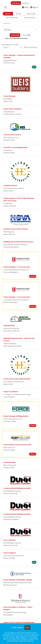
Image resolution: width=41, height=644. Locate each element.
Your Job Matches (12, 18)
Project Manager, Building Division (16, 416)
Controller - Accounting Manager (15, 147)
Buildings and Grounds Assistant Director (18, 242)
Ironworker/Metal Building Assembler (17, 488)
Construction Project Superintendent (17, 379)
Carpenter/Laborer (10, 185)
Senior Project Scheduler (12, 109)
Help (25, 7)
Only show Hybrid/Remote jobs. (16, 38)
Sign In (34, 7)
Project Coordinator (11, 392)
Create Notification (31, 47)
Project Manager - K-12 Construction (17, 267)
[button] (27, 35)
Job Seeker (16, 3)
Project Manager (10, 96)
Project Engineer (10, 553)
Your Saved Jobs (30, 18)
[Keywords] (20, 23)
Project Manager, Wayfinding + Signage (18, 580)
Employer (26, 3)
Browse (18, 14)
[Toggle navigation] (5, 7)
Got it (27, 628)
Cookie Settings (17, 628)
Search (8, 14)
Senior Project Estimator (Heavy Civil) (17, 445)
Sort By (5, 47)
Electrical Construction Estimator (16, 229)
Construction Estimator (12, 135)
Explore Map (31, 14)
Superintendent (9, 325)
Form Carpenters (10, 540)
